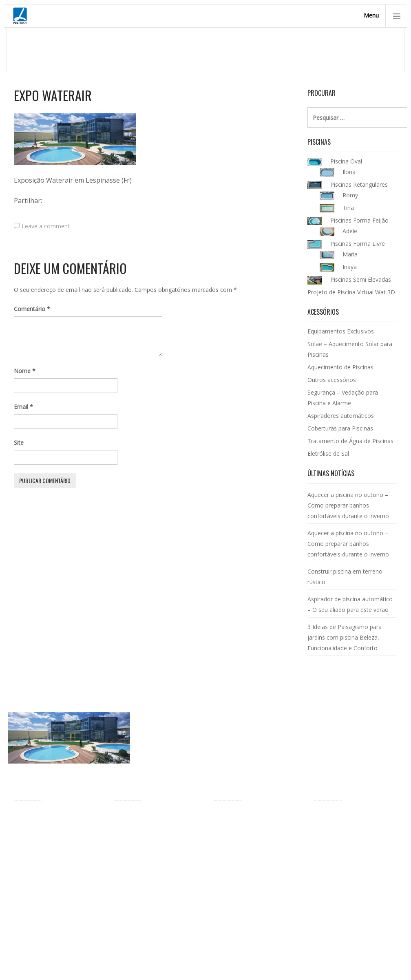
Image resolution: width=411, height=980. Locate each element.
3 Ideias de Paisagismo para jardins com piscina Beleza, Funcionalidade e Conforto (345, 637)
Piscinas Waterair (330, 49)
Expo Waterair (53, 95)
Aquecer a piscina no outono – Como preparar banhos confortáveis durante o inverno (348, 505)
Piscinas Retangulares (143, 854)
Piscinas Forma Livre (141, 829)
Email (23, 407)
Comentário (32, 309)
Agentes (25, 852)
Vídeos (23, 924)
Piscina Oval (130, 842)
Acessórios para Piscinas (246, 816)
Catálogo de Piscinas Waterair (353, 816)
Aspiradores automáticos (341, 416)
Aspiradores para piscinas (247, 890)
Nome (25, 371)
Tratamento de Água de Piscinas (350, 441)
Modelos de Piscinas (141, 816)
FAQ (20, 937)
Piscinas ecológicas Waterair (51, 888)
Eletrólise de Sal (328, 454)
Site (19, 443)
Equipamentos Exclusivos (341, 331)
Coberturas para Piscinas (340, 428)
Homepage (283, 49)
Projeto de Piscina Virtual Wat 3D (351, 292)
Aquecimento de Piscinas (340, 367)
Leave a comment (46, 226)
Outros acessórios (332, 380)
